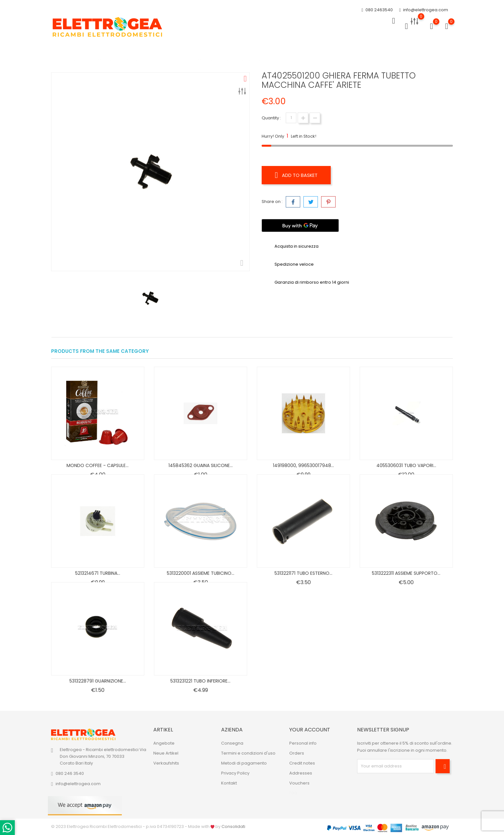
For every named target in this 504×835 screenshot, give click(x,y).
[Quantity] (291, 118)
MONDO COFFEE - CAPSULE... (98, 465)
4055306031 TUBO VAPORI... (406, 465)
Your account (310, 730)
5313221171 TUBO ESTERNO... (303, 573)
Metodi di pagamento (244, 763)
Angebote (164, 743)
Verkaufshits (166, 763)
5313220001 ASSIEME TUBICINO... (201, 573)
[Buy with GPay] (300, 224)
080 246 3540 (70, 773)
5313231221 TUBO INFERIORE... (200, 681)
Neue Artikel (166, 753)
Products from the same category (100, 351)
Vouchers (299, 783)
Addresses (301, 773)
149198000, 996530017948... (303, 465)
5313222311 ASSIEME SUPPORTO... (406, 573)
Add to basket (298, 175)
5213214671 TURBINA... (98, 573)
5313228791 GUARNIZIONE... (98, 681)
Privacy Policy (235, 773)
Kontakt (229, 783)
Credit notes (302, 763)
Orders (297, 753)
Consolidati (233, 826)
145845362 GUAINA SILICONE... (201, 465)
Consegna (232, 743)
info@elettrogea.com (424, 9)
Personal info (303, 743)
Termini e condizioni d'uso (248, 753)
